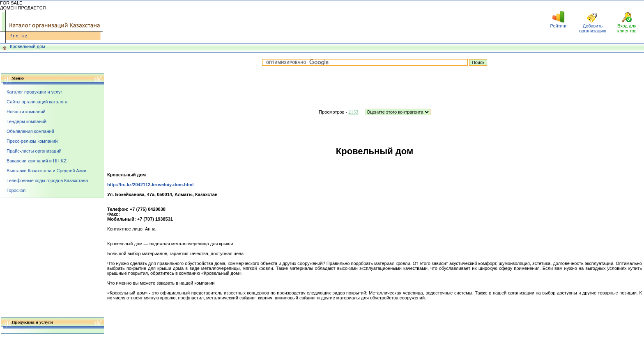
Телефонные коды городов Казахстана (47, 180)
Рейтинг (558, 26)
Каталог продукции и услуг (34, 92)
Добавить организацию (593, 28)
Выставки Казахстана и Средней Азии (46, 171)
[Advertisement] (322, 22)
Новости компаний (26, 112)
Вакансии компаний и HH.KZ (37, 161)
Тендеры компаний (26, 121)
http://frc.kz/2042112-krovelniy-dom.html (150, 185)
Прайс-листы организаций (34, 151)
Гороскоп (16, 190)
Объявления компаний (30, 131)
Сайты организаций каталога (37, 102)
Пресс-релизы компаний (32, 141)
